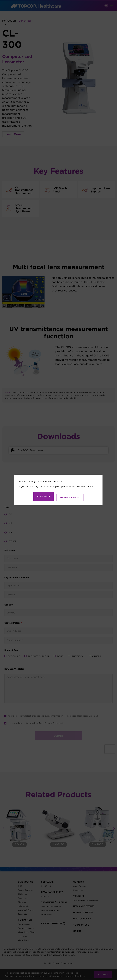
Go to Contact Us (70, 496)
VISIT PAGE (43, 496)
